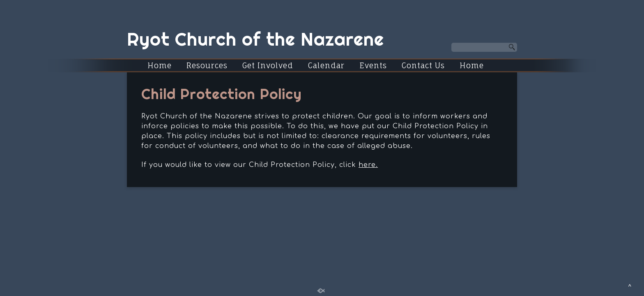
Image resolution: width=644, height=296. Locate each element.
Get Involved (268, 65)
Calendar (326, 65)
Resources (207, 65)
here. (368, 165)
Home (160, 65)
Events (373, 65)
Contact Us (423, 65)
